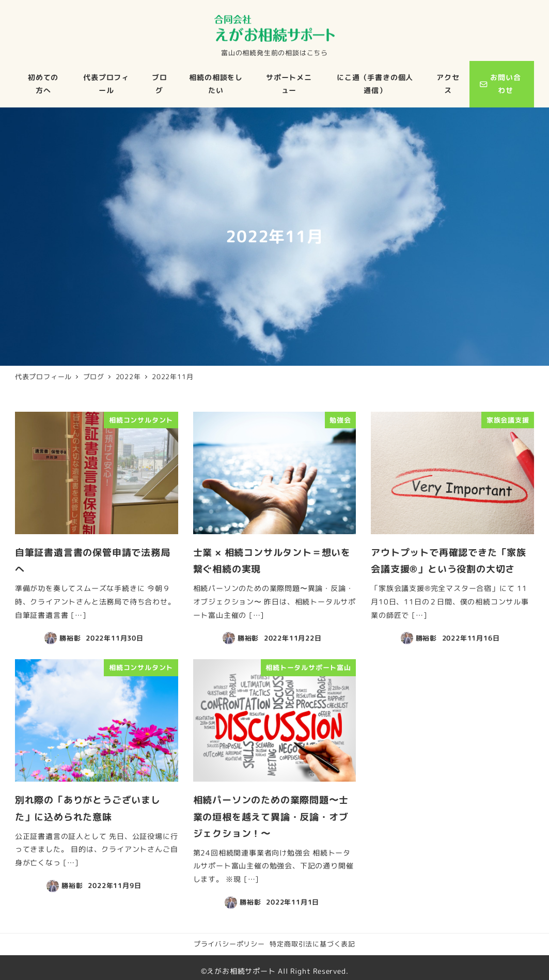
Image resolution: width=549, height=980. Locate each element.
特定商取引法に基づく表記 (312, 944)
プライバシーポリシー (229, 944)
